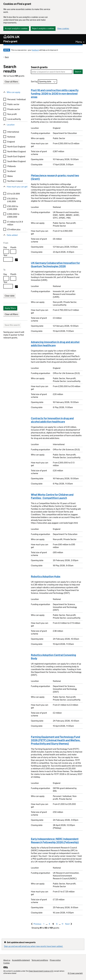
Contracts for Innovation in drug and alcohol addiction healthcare (52, 420)
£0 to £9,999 (14, 194)
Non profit (12, 114)
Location (11, 125)
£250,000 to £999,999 (13, 215)
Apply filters (10, 308)
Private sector (14, 109)
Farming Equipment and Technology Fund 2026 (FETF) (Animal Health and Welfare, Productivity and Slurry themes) (56, 740)
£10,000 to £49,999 (12, 200)
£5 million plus (14, 229)
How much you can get (17, 187)
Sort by (34, 81)
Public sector (13, 104)
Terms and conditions (40, 960)
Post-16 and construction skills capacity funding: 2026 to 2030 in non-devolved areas (55, 94)
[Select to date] (16, 287)
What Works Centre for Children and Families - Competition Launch (52, 496)
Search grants (39, 67)
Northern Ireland (15, 181)
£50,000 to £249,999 (13, 208)
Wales (10, 176)
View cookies (63, 28)
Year (5, 255)
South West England (16, 161)
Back (7, 57)
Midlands (12, 166)
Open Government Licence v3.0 (41, 971)
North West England (17, 152)
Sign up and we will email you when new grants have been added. (34, 946)
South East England (16, 156)
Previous (38, 924)
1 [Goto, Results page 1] (44, 924)
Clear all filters (11, 82)
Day (5, 247)
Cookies (6, 963)
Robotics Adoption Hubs (46, 576)
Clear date (10, 296)
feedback (35, 50)
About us (7, 960)
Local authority (14, 119)
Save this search (12, 325)
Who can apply (13, 92)
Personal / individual (17, 99)
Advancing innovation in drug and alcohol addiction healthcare (55, 344)
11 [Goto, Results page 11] (62, 924)
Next (69, 924)
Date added (12, 235)
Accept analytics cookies (16, 28)
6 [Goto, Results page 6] (57, 924)
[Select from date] (16, 260)
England (11, 142)
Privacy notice (55, 960)
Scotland (11, 171)
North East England (16, 147)
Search (78, 72)
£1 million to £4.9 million (15, 223)
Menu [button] (79, 42)
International (13, 132)
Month (13, 247)
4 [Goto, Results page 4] (49, 924)
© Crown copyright (75, 973)
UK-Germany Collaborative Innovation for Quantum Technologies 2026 (55, 265)
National (11, 137)
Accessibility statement (21, 960)
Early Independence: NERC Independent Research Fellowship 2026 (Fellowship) (55, 841)
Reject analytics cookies (43, 28)
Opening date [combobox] (45, 81)
